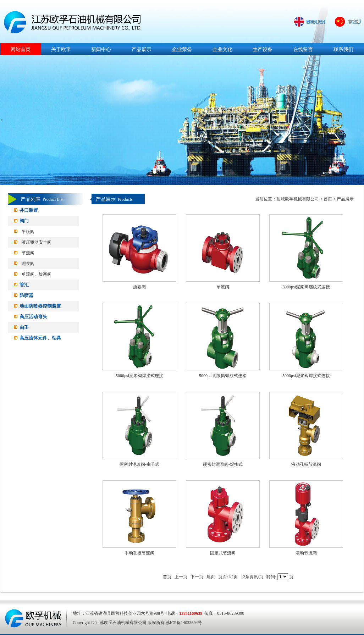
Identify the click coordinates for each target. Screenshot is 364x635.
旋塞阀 (139, 287)
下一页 (197, 577)
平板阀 (28, 232)
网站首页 (21, 49)
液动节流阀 (306, 553)
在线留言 (303, 49)
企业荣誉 (182, 49)
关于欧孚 (61, 49)
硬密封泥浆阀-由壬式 (139, 464)
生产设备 (263, 49)
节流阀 (28, 253)
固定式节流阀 (223, 553)
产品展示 (142, 49)
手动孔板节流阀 (139, 553)
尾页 (211, 577)
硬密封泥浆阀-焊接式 (223, 464)
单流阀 (223, 287)
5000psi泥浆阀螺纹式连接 (306, 287)
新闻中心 (101, 49)
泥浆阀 (28, 264)
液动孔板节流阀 (306, 464)
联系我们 (343, 49)
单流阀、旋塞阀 (37, 274)
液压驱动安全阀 (37, 242)
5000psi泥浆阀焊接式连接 (139, 376)
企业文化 (222, 49)
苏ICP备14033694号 (184, 623)
